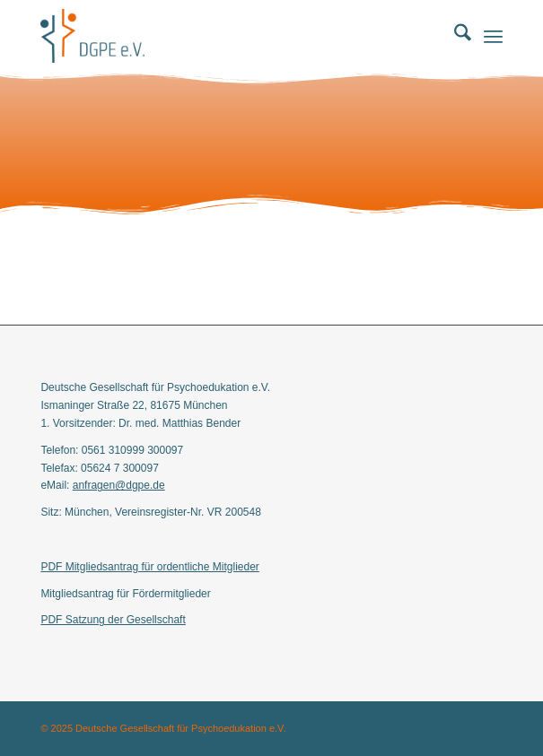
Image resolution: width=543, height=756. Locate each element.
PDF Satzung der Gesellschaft (113, 620)
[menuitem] (454, 36)
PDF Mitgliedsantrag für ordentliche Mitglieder (149, 567)
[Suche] (454, 36)
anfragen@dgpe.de (119, 485)
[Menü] (493, 36)
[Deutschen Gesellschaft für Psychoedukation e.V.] (225, 36)
